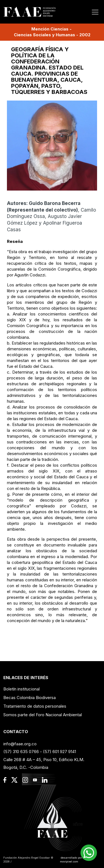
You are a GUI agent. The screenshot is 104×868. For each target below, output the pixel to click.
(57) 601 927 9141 (59, 752)
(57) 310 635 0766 (21, 752)
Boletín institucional (21, 689)
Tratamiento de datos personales (35, 706)
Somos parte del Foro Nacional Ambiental (43, 715)
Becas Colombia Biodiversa (30, 698)
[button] (89, 853)
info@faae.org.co (20, 744)
